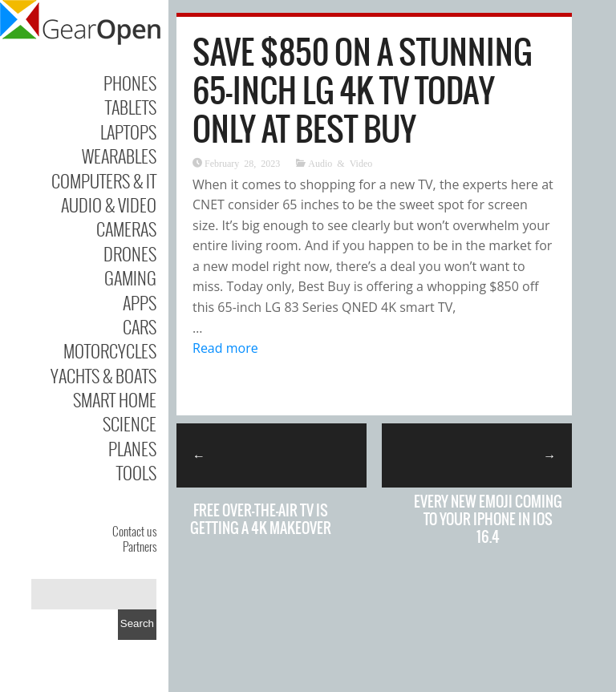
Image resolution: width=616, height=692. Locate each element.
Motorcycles (110, 350)
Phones (130, 83)
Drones (130, 253)
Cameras (126, 229)
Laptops (128, 132)
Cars (140, 326)
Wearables (119, 156)
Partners (140, 546)
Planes (132, 448)
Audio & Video (109, 204)
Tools (136, 472)
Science (130, 423)
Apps (140, 302)
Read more (225, 348)
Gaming (130, 277)
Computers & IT (104, 180)
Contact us (134, 531)
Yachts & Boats (103, 375)
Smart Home (115, 399)
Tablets (131, 107)
